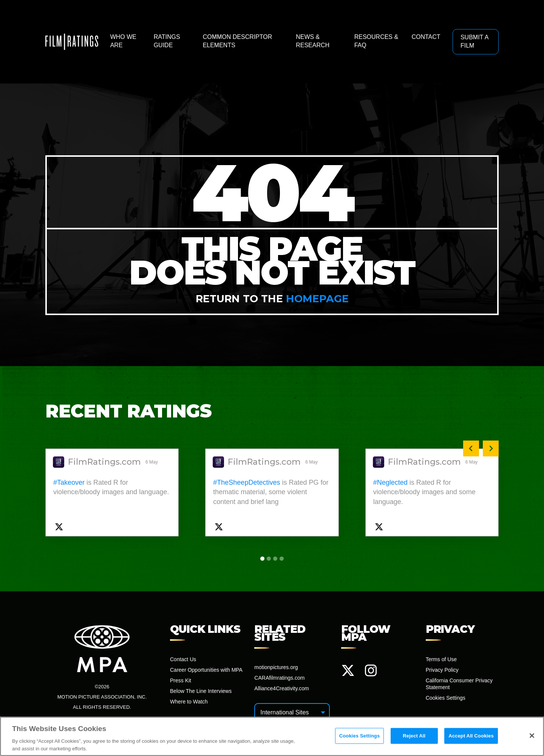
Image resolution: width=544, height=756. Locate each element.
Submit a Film (474, 41)
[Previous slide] (471, 448)
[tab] (262, 559)
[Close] (532, 738)
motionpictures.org (276, 667)
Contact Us (183, 659)
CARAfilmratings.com (279, 678)
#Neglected (390, 482)
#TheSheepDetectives (246, 482)
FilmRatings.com (104, 462)
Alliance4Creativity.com (281, 688)
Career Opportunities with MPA (206, 670)
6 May (152, 462)
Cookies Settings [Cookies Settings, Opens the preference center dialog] (360, 738)
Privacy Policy (442, 670)
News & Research (313, 41)
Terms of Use (441, 659)
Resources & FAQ (376, 41)
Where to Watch (189, 702)
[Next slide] (491, 448)
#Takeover (69, 482)
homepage (317, 299)
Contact (426, 37)
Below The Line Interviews (201, 691)
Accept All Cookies (471, 738)
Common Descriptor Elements (238, 41)
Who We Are (123, 41)
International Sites (284, 712)
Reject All (414, 738)
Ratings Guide (167, 41)
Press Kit (181, 680)
